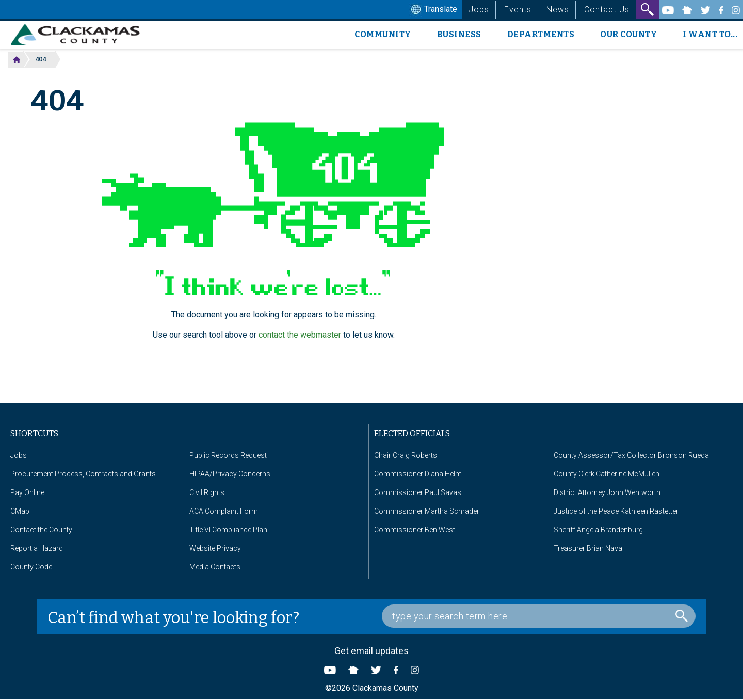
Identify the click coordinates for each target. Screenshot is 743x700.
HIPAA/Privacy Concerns (230, 474)
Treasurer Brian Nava (588, 548)
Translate (433, 10)
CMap (20, 511)
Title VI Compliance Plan (228, 530)
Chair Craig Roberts (406, 455)
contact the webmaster (300, 335)
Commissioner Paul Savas (418, 492)
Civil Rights (207, 492)
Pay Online (27, 492)
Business (459, 34)
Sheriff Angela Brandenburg (598, 530)
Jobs (479, 10)
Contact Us (607, 10)
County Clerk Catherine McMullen (607, 474)
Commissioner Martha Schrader (427, 511)
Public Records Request (228, 455)
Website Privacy (215, 548)
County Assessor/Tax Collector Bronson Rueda (631, 455)
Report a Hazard (37, 548)
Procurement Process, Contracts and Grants (83, 474)
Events (518, 10)
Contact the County (41, 530)
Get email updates (372, 651)
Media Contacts (215, 567)
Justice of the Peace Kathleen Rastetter (616, 511)
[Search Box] (539, 616)
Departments (541, 34)
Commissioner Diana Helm (418, 474)
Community (383, 34)
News (558, 10)
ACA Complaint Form (224, 511)
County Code (31, 567)
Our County (628, 34)
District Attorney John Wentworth (607, 492)
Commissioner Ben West (415, 530)
